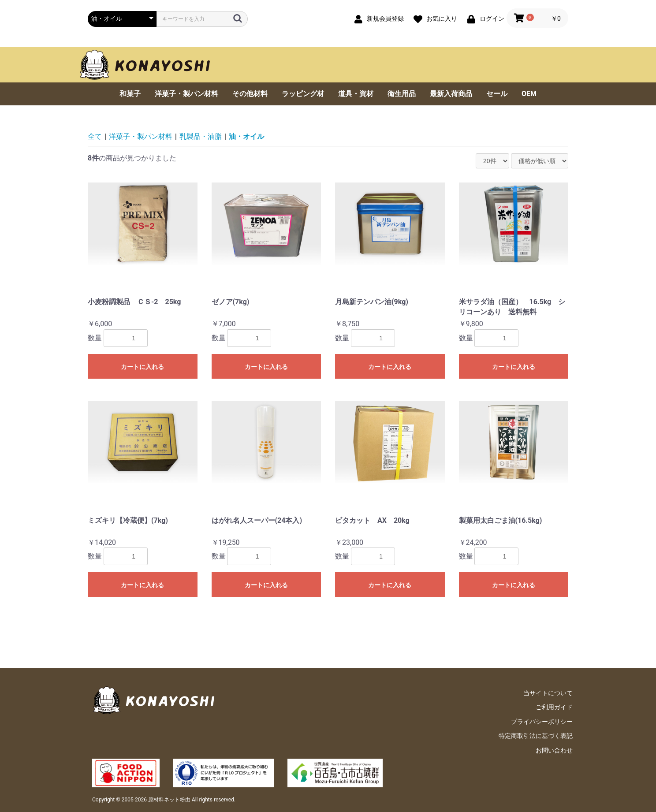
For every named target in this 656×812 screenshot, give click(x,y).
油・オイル (246, 136)
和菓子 (130, 94)
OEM (529, 94)
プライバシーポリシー (542, 722)
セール (497, 94)
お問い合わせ (554, 750)
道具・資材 (356, 94)
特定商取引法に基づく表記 (536, 736)
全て (95, 136)
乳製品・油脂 (201, 136)
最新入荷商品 (451, 94)
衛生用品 (402, 94)
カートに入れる (142, 367)
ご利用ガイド (554, 707)
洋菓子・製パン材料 (186, 94)
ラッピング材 (303, 94)
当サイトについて (548, 693)
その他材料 (250, 94)
